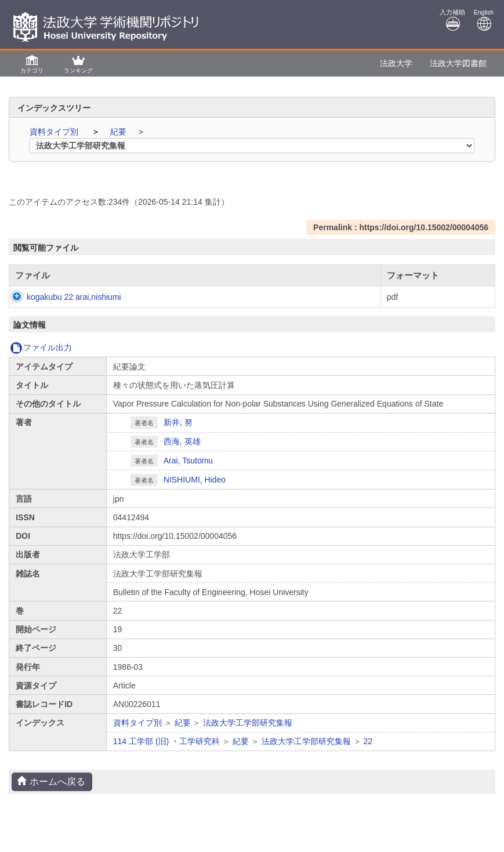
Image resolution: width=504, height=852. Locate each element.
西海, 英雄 (182, 453)
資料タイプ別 (55, 132)
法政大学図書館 (458, 63)
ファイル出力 (41, 359)
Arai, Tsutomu (188, 472)
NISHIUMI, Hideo (195, 491)
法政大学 (396, 63)
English (484, 20)
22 (368, 753)
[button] (32, 64)
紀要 (119, 132)
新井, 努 (178, 434)
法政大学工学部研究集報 (248, 734)
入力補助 (452, 20)
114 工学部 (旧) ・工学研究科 (166, 753)
